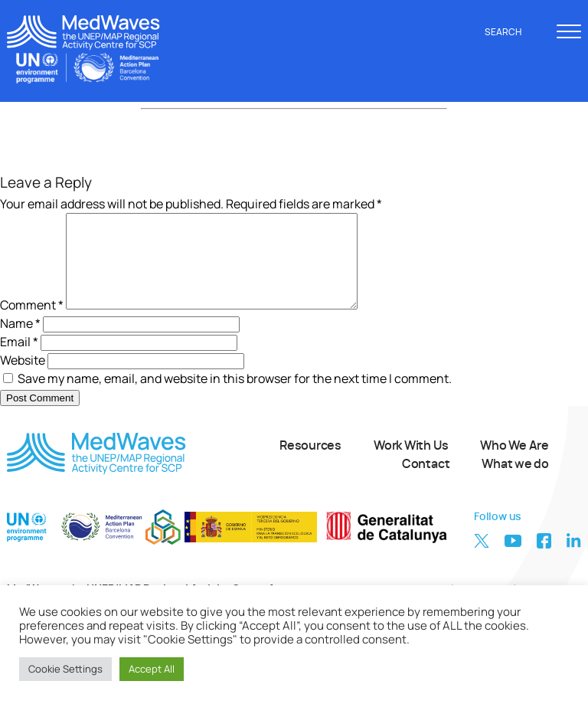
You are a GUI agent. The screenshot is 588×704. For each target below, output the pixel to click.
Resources (310, 464)
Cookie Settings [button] (65, 669)
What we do (515, 483)
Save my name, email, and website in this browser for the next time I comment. (235, 397)
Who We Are (514, 464)
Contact (426, 483)
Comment (32, 323)
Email (19, 360)
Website (23, 378)
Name (20, 342)
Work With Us (411, 464)
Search (511, 32)
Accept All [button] (152, 669)
